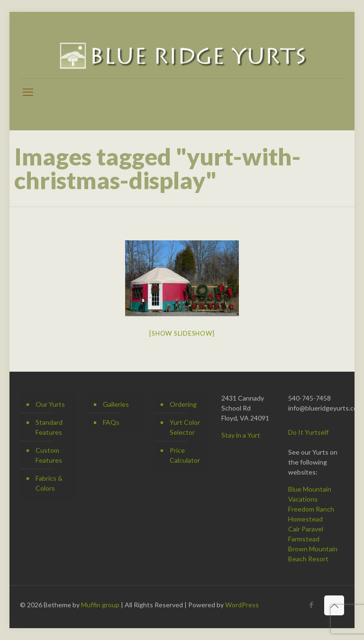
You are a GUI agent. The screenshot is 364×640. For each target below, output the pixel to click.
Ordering (183, 404)
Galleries (116, 404)
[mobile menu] (28, 92)
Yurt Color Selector (185, 427)
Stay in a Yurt (241, 435)
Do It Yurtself (308, 432)
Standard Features (49, 427)
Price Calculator (185, 455)
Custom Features (49, 455)
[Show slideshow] (182, 333)
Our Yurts (50, 404)
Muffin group (100, 605)
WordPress (242, 605)
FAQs (111, 422)
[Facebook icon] (311, 604)
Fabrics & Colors (49, 483)
